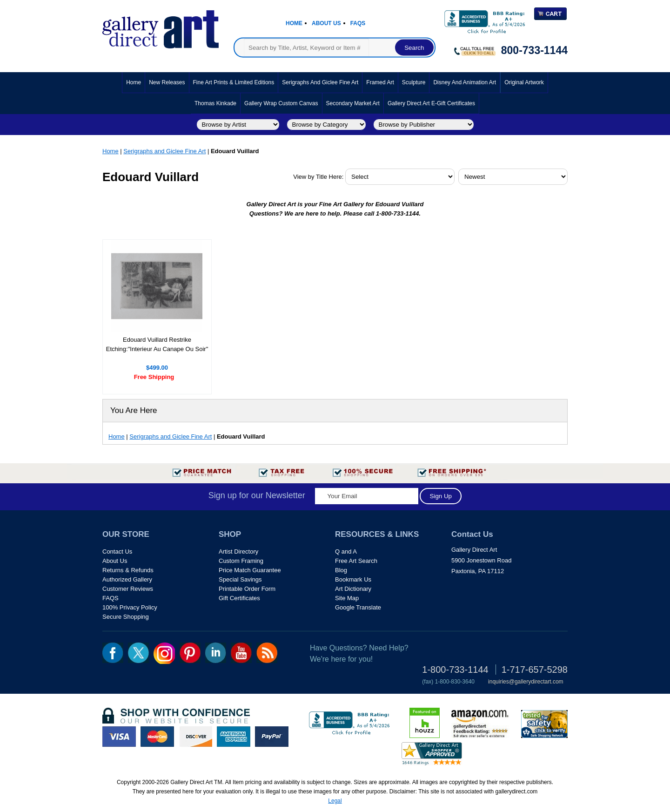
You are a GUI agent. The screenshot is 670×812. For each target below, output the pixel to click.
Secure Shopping (126, 617)
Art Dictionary (353, 589)
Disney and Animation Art (465, 82)
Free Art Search (356, 561)
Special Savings (240, 579)
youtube (241, 653)
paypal (272, 737)
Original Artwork (524, 82)
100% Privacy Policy (130, 607)
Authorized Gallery (127, 579)
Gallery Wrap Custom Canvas (281, 103)
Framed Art (380, 82)
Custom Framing (241, 561)
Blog (341, 570)
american (234, 737)
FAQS (111, 598)
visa (119, 737)
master (157, 737)
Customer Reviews (128, 589)
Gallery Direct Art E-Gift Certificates (431, 103)
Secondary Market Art (353, 103)
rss (267, 653)
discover (195, 737)
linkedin (216, 653)
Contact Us (117, 551)
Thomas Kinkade (215, 103)
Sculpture (414, 82)
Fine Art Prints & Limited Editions (234, 82)
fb (113, 653)
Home (294, 23)
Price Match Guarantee (250, 570)
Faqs (358, 23)
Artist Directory (238, 551)
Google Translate (358, 607)
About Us (326, 23)
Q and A (346, 551)
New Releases (167, 82)
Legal (335, 801)
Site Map (347, 598)
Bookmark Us (353, 579)
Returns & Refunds (128, 570)
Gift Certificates (239, 598)
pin (190, 653)
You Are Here (134, 410)
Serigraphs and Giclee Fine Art (320, 82)
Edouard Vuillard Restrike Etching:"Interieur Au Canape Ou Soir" (157, 344)
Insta (164, 653)
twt (138, 653)
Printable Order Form (247, 589)
